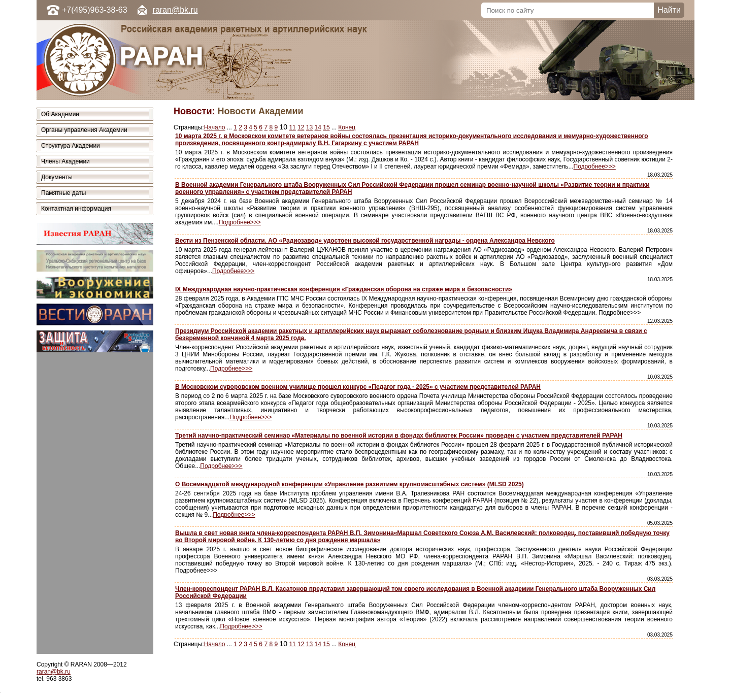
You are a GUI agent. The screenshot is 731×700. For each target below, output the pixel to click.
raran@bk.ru (175, 10)
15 (326, 127)
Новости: (194, 111)
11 (292, 127)
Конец (347, 127)
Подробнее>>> (595, 166)
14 (318, 127)
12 (301, 127)
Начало (215, 127)
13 (309, 127)
